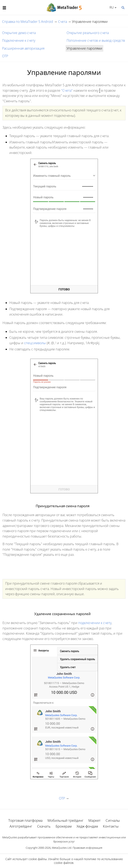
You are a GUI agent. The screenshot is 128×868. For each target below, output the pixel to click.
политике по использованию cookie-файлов (88, 861)
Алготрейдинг (21, 826)
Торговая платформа (25, 820)
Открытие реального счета (88, 33)
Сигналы (113, 820)
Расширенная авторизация (23, 48)
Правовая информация (87, 848)
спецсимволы (35, 343)
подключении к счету (95, 623)
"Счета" (67, 90)
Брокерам (64, 826)
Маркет (94, 820)
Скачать (44, 826)
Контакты (111, 826)
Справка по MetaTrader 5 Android (28, 22)
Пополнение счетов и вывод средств (96, 40)
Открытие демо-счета (19, 33)
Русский (111, 7)
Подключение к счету (19, 40)
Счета (63, 22)
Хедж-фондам (87, 826)
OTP (5, 56)
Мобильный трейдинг (65, 820)
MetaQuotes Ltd (62, 848)
